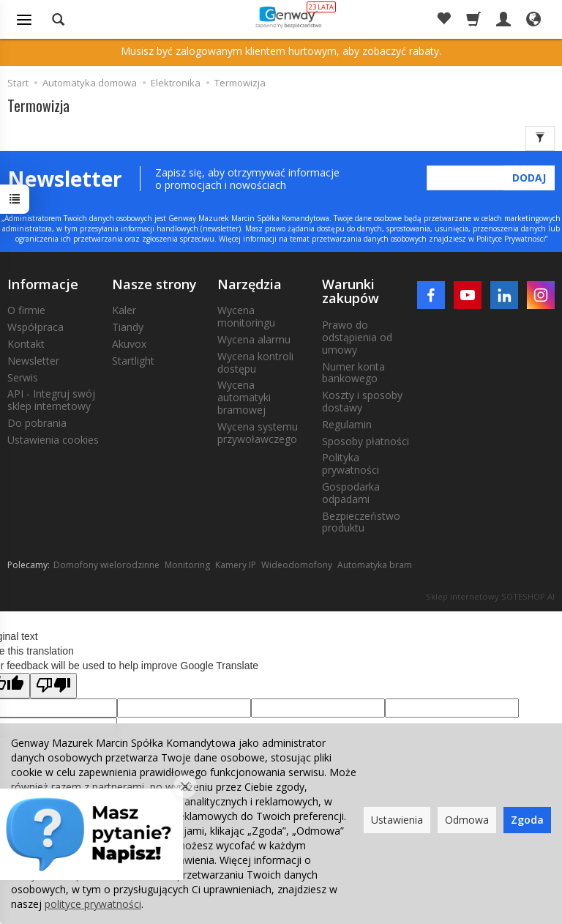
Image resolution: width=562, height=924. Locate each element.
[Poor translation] (53, 686)
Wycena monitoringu (246, 316)
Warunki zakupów (351, 291)
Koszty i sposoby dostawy (362, 401)
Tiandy (128, 327)
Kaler (124, 310)
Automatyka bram (375, 565)
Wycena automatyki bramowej (244, 397)
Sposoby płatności (366, 441)
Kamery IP (236, 565)
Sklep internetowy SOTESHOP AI (490, 596)
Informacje (43, 284)
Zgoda (527, 820)
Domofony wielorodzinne (106, 565)
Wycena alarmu (254, 339)
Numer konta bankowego (353, 373)
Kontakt (26, 344)
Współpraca (35, 327)
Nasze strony (154, 284)
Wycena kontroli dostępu (255, 362)
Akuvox (129, 344)
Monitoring (187, 565)
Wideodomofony (297, 565)
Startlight (133, 361)
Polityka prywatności (351, 463)
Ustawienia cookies (53, 440)
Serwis (23, 377)
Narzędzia (250, 284)
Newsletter (33, 361)
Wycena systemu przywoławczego (258, 433)
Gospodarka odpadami (351, 493)
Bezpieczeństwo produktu (361, 522)
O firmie (26, 310)
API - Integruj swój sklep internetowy (51, 400)
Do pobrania (37, 423)
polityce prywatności (93, 904)
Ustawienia (397, 820)
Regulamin (347, 424)
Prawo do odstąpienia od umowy (357, 337)
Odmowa (467, 820)
